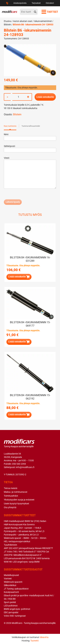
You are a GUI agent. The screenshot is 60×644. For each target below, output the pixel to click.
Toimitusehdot (11, 496)
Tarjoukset (36, 3)
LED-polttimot (11, 606)
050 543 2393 (19, 464)
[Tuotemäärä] (18, 97)
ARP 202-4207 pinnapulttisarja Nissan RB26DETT (28, 548)
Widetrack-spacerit (13, 582)
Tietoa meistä (11, 488)
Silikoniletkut (10, 585)
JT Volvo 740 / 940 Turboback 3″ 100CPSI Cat (26, 552)
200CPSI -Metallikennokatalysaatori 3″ (23, 555)
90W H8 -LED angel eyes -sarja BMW (22, 562)
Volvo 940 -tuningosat (15, 616)
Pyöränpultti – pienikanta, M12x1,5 (21, 535)
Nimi (30, 136)
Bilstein (7, 25)
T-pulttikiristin (10, 545)
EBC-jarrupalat (11, 612)
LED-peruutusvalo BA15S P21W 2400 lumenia (27, 558)
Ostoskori (50, 3)
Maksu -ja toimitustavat (16, 492)
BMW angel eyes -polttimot (17, 609)
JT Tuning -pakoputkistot (16, 589)
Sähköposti (30, 148)
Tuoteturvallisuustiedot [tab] (31, 126)
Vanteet (8, 579)
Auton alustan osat (23, 21)
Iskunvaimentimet (43, 21)
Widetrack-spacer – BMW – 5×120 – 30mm (25, 538)
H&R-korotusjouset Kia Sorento (19, 524)
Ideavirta (44, 637)
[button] (19, 277)
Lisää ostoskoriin (45, 97)
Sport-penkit (10, 602)
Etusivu (8, 21)
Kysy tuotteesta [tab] (10, 126)
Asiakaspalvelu (20, 3)
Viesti (30, 173)
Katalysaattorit (11, 592)
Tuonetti (34, 641)
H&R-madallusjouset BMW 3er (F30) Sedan (25, 521)
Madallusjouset (11, 575)
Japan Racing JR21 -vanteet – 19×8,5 (22, 528)
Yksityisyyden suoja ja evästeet (19, 500)
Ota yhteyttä (10, 507)
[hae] (35, 12)
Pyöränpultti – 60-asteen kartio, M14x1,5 (24, 531)
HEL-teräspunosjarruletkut (17, 541)
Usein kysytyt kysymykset (16, 504)
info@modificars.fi (25, 467)
